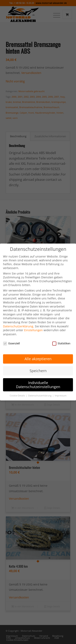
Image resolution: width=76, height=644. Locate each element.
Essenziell (11, 340)
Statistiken (61, 340)
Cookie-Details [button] (18, 392)
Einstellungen (33, 327)
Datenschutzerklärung (18, 323)
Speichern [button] (38, 367)
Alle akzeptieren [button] (38, 356)
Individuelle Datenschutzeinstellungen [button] (38, 381)
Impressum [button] (61, 392)
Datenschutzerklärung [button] (40, 392)
